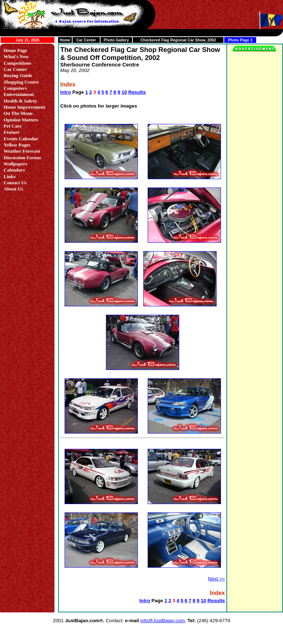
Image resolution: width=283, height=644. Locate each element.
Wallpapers (15, 164)
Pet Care (13, 126)
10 (124, 92)
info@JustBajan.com (163, 621)
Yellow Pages (17, 145)
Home (65, 40)
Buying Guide (18, 75)
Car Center (86, 40)
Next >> (216, 579)
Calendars (14, 170)
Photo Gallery (116, 40)
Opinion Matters (21, 120)
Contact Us (15, 183)
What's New (16, 57)
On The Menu (18, 113)
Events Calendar (21, 139)
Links (10, 176)
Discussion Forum (22, 158)
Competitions (17, 63)
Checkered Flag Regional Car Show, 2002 (178, 40)
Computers (15, 88)
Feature (12, 132)
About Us (13, 189)
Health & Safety (20, 101)
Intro (66, 92)
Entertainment (19, 94)
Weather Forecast (22, 151)
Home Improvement (24, 107)
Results (137, 92)
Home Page (15, 50)
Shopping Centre (21, 82)
